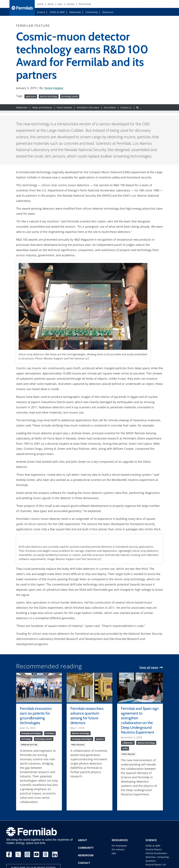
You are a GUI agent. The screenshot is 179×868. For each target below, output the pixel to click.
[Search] (148, 4)
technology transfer (70, 96)
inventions (50, 733)
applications (31, 96)
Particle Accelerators (156, 853)
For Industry (118, 849)
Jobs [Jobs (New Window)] (60, 4)
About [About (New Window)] (51, 4)
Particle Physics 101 (156, 865)
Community (92, 12)
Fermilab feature (29, 745)
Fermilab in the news (88, 107)
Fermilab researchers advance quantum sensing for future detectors (87, 716)
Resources (108, 12)
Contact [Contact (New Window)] (70, 4)
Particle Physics (154, 849)
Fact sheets (110, 107)
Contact (84, 863)
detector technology (49, 96)
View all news (149, 667)
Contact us (126, 107)
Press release (78, 745)
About (82, 840)
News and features (42, 107)
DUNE (125, 748)
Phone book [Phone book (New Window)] (85, 4)
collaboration (128, 743)
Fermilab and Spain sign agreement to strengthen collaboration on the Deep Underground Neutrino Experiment (140, 720)
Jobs (114, 853)
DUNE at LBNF (57, 12)
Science (41, 12)
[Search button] (137, 107)
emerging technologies (31, 733)
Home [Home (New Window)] (40, 4)
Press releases (65, 107)
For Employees (119, 846)
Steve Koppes (54, 88)
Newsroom (75, 12)
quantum (100, 739)
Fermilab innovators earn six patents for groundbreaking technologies (36, 716)
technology (26, 739)
